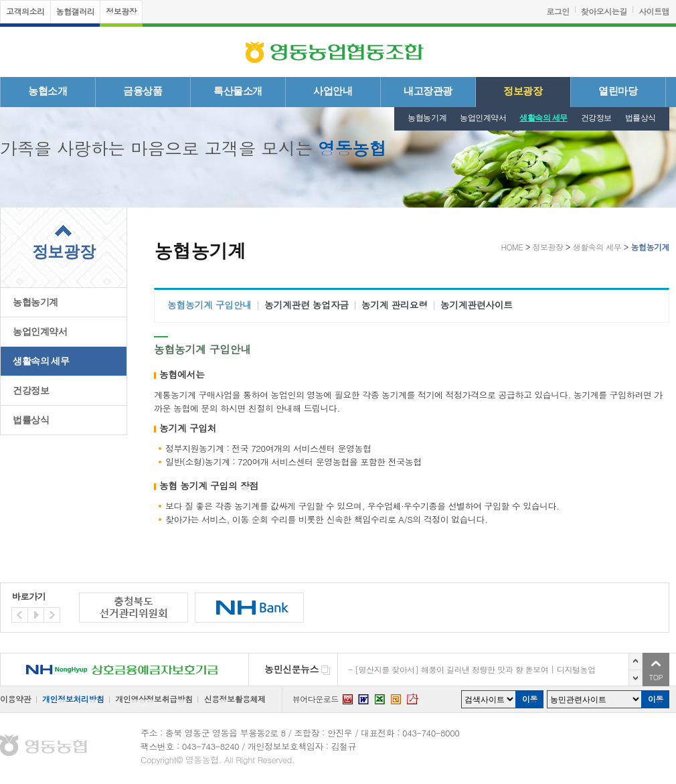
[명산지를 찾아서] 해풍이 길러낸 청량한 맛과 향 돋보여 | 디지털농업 (475, 669)
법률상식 (641, 118)
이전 (636, 661)
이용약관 (15, 699)
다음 (636, 678)
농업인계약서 (483, 118)
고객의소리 (25, 11)
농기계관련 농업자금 (307, 305)
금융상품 (143, 91)
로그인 (558, 11)
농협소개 (48, 91)
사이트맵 (654, 11)
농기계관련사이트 (477, 305)
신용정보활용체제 (234, 699)
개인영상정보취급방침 (154, 699)
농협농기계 (427, 118)
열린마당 (618, 91)
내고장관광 (428, 91)
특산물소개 (238, 91)
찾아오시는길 (604, 11)
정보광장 (121, 11)
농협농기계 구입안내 (209, 305)
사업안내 (333, 91)
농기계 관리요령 (395, 305)
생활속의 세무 (543, 118)
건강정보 (596, 118)
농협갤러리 (76, 11)
